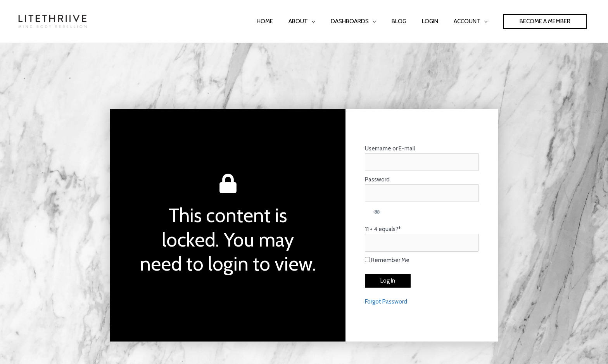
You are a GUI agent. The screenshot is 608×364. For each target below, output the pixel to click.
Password (377, 179)
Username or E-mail (390, 148)
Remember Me (387, 260)
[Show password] (377, 211)
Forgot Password (386, 302)
